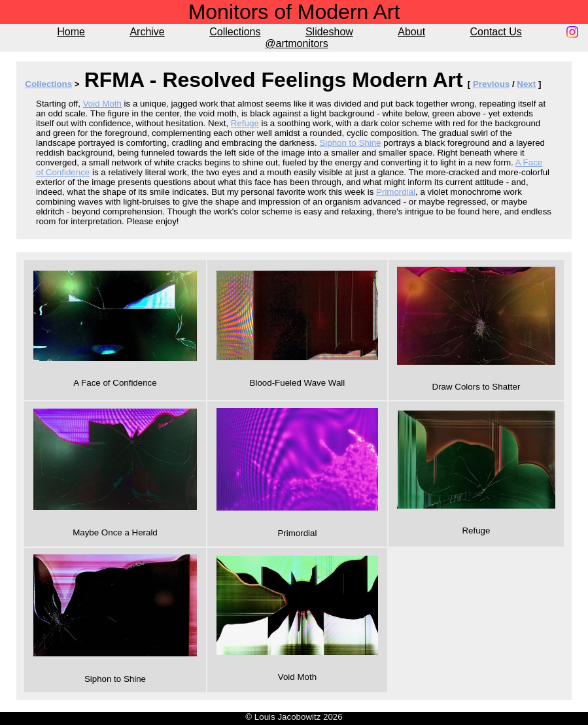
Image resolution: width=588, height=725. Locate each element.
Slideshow (329, 32)
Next (526, 84)
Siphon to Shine (350, 143)
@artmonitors (296, 43)
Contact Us (496, 32)
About (411, 32)
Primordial (396, 192)
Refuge (245, 123)
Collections (235, 32)
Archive (147, 32)
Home (71, 32)
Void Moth (102, 104)
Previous (491, 84)
